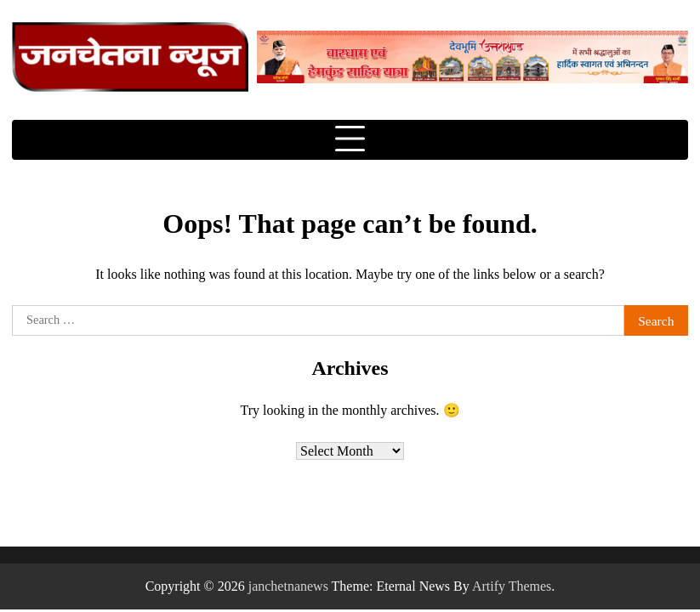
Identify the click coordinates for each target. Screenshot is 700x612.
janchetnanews (288, 586)
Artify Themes (512, 586)
